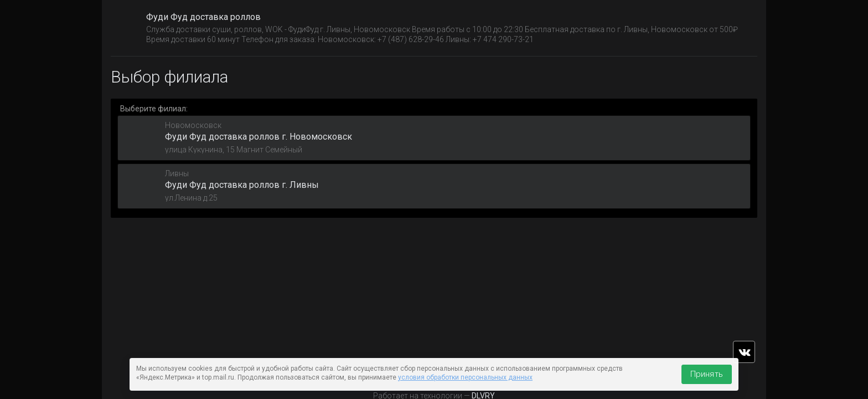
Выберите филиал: (154, 109)
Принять (707, 374)
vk (744, 352)
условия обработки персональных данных (465, 377)
